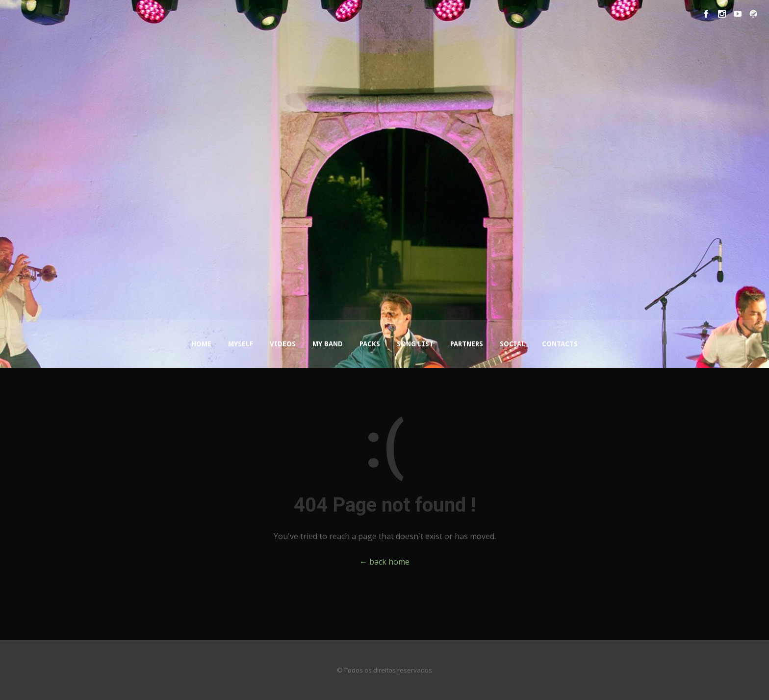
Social (513, 344)
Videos (283, 344)
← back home (384, 562)
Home (201, 344)
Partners (467, 344)
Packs (370, 344)
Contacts (560, 344)
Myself (241, 344)
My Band (328, 344)
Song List (415, 344)
